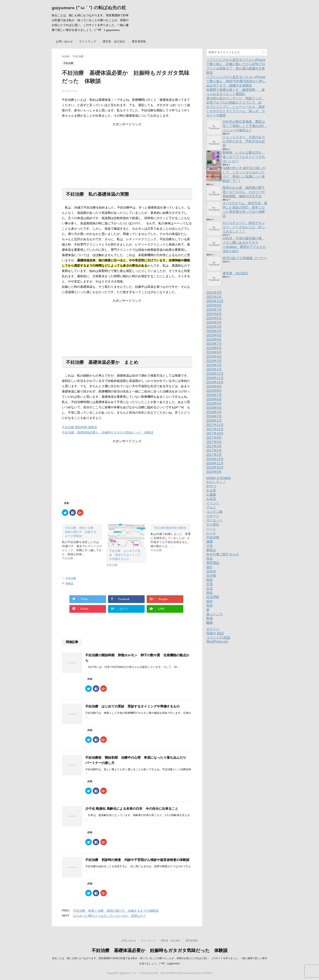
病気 (210, 593)
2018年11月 (215, 378)
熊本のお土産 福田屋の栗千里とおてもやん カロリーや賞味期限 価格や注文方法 (244, 192)
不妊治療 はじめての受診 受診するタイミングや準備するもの (125, 555)
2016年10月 (215, 468)
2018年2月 (214, 416)
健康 (210, 542)
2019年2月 (214, 365)
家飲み (211, 550)
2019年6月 (214, 348)
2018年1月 (214, 421)
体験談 (69, 583)
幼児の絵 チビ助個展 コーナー (245, 258)
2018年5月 (214, 404)
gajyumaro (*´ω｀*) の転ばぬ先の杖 (89, 8)
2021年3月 (214, 293)
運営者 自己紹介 (114, 41)
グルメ (211, 507)
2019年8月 (214, 340)
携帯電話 (213, 563)
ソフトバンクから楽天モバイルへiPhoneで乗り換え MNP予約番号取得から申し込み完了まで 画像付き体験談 (236, 81)
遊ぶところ (214, 614)
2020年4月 (214, 322)
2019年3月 (214, 361)
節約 (210, 601)
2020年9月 (214, 305)
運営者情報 (139, 41)
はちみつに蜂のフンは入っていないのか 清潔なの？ (110, 916)
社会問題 (213, 597)
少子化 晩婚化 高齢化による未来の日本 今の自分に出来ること (132, 809)
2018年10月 (215, 382)
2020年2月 (214, 331)
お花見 (211, 499)
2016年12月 (215, 459)
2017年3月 (214, 446)
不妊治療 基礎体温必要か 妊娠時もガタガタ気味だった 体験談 (108, 432)
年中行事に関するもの (223, 554)
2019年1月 (214, 369)
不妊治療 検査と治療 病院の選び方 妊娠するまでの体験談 (116, 911)
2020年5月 (214, 318)
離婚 (210, 623)
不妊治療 (71, 578)
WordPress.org (217, 642)
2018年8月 (214, 391)
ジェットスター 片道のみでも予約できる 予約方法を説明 (244, 141)
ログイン (213, 629)
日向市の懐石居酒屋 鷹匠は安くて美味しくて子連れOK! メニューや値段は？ (245, 126)
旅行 (210, 567)
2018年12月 (215, 374)
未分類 (211, 576)
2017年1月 (214, 455)
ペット (211, 529)
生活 (210, 588)
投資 (210, 559)
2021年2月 (214, 297)
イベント (213, 503)
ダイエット (214, 520)
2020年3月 (214, 327)
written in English (219, 478)
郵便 (210, 618)
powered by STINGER (200, 973)
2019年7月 (214, 344)
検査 (210, 580)
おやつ (211, 486)
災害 (210, 584)
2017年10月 (215, 433)
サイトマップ (88, 41)
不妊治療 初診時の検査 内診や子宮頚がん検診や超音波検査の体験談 (137, 860)
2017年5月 (214, 442)
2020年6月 (214, 314)
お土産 (211, 490)
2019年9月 (214, 335)
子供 (210, 546)
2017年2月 (214, 450)
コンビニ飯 (214, 512)
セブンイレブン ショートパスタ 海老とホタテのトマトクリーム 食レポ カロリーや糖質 (236, 111)
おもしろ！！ (216, 482)
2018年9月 (214, 386)
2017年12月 (215, 425)
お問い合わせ (64, 41)
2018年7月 (214, 395)
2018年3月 (214, 412)
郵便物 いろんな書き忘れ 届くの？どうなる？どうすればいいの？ (244, 157)
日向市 (211, 571)
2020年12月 (215, 301)
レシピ (211, 533)
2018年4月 (214, 408)
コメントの (218, 638)
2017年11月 (215, 429)
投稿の (215, 633)
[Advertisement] (127, 152)
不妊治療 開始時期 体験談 (79, 427)
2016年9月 (214, 472)
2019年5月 (214, 352)
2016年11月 (215, 463)
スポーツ (213, 516)
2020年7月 (214, 310)
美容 (210, 606)
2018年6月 (214, 399)
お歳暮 (211, 495)
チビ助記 (213, 524)
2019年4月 (214, 357)
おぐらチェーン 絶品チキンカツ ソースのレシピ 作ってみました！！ (244, 227)
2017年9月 (214, 438)
